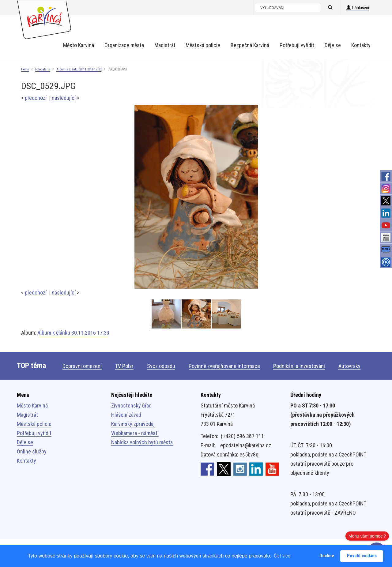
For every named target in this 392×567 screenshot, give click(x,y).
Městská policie (34, 424)
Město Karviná (32, 406)
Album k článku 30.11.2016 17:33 (79, 69)
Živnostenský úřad (131, 406)
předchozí (36, 98)
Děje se (25, 442)
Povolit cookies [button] (362, 556)
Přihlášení (358, 8)
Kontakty (26, 461)
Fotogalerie (43, 69)
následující (64, 98)
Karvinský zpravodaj (133, 424)
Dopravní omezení (82, 366)
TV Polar (124, 366)
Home (25, 69)
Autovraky (349, 366)
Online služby (32, 451)
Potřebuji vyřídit (34, 433)
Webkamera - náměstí (135, 433)
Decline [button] (327, 556)
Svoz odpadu (161, 366)
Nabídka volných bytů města (142, 442)
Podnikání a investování (299, 366)
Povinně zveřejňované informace (224, 366)
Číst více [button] (282, 556)
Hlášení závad (126, 415)
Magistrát (27, 415)
